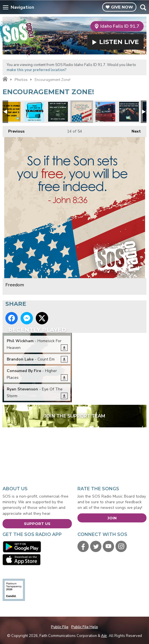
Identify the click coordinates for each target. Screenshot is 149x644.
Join (112, 518)
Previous (14, 130)
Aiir (104, 636)
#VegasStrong (105, 112)
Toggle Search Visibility (143, 7)
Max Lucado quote (11, 112)
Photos (21, 80)
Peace (58, 112)
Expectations (129, 112)
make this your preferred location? (37, 70)
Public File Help (85, 627)
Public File (60, 627)
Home (5, 79)
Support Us (37, 524)
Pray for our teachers (34, 112)
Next (133, 130)
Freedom (82, 112)
